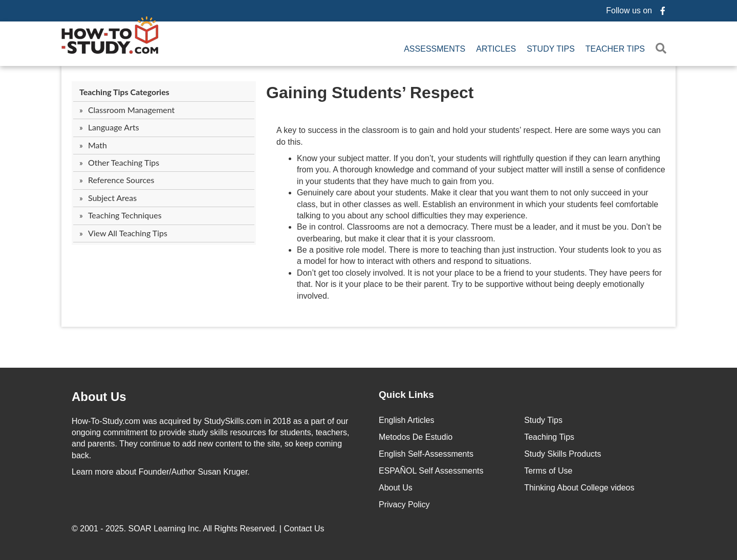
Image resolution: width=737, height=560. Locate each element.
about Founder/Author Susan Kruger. (161, 472)
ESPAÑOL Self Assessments (431, 471)
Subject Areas (112, 198)
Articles (496, 49)
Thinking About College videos (579, 488)
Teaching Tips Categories (124, 92)
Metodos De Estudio (416, 437)
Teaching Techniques (125, 215)
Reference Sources (121, 180)
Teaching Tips (549, 437)
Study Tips (551, 49)
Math (97, 145)
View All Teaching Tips (128, 233)
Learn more (93, 472)
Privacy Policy (404, 505)
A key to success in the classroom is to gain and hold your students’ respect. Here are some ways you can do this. (469, 136)
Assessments (435, 49)
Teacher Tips (615, 49)
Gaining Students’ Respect (370, 93)
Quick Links (406, 395)
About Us (396, 488)
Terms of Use (548, 471)
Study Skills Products (562, 454)
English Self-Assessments (426, 454)
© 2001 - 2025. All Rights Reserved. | (199, 529)
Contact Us (305, 529)
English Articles (407, 420)
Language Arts (114, 127)
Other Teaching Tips (124, 162)
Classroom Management (131, 110)
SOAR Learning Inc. (165, 529)
